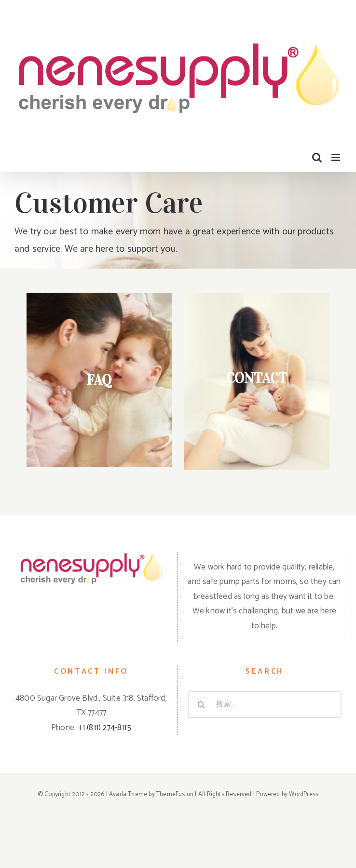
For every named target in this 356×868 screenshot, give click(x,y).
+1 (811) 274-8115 (105, 728)
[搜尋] (201, 705)
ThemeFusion (175, 794)
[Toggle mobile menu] (336, 157)
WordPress (304, 794)
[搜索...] (265, 705)
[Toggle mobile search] (317, 157)
